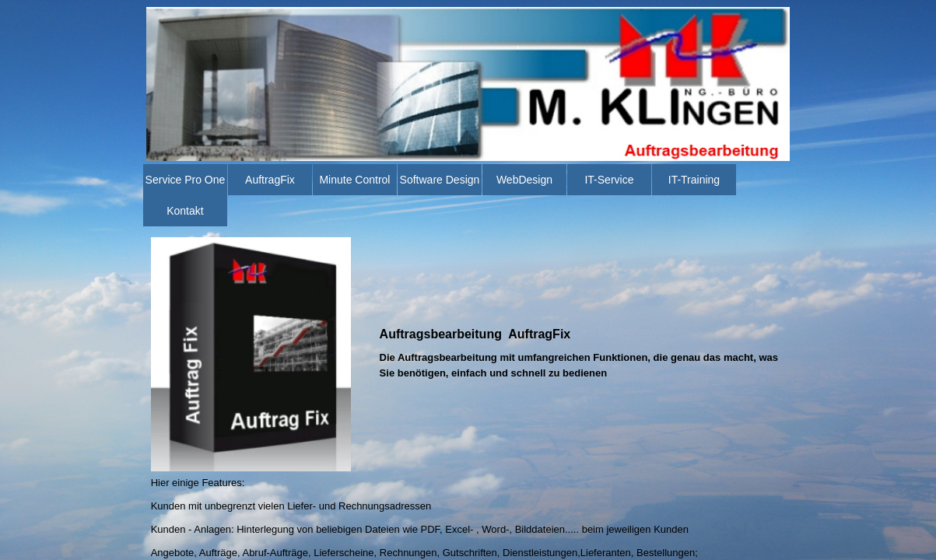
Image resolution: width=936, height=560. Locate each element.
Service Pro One (186, 180)
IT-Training (694, 180)
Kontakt (185, 211)
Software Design (440, 180)
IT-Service (609, 180)
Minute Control (354, 180)
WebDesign (524, 180)
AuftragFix (270, 180)
